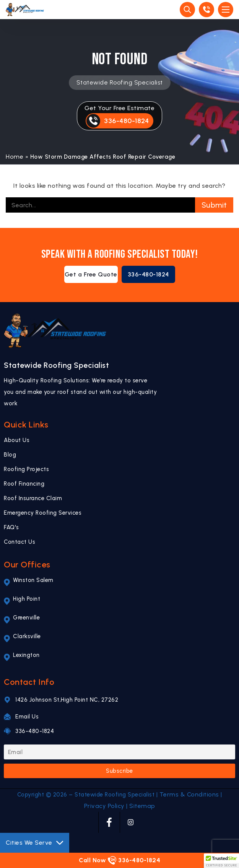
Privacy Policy (104, 806)
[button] (221, 861)
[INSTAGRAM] (131, 822)
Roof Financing (24, 484)
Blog (10, 455)
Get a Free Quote (91, 274)
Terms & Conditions (189, 794)
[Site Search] (187, 10)
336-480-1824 (148, 274)
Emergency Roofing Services (43, 513)
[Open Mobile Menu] (226, 10)
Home (15, 157)
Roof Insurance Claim (33, 498)
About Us (17, 440)
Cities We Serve (35, 843)
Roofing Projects (26, 469)
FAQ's (11, 527)
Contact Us (20, 542)
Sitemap (142, 806)
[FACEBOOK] (109, 822)
